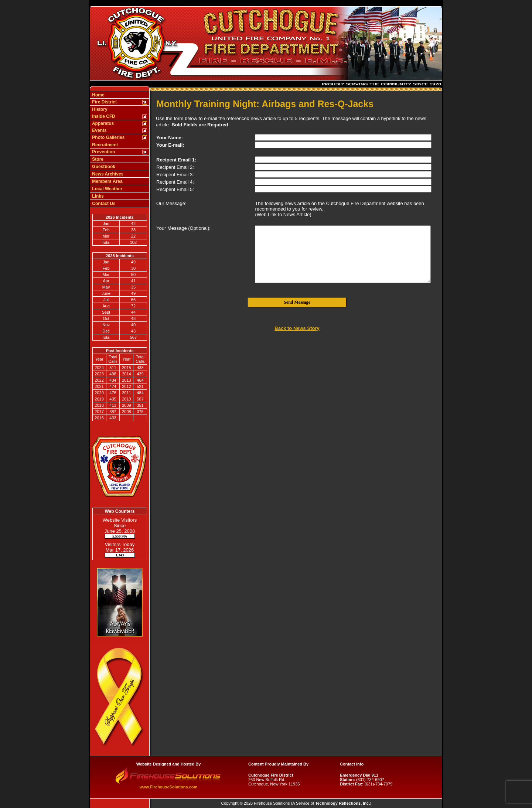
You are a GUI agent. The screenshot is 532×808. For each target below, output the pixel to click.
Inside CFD (103, 116)
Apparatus (102, 123)
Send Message (297, 302)
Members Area (107, 181)
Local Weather (107, 189)
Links (97, 196)
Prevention (103, 152)
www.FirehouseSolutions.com (169, 787)
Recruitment (104, 145)
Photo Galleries (108, 137)
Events (99, 130)
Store (97, 159)
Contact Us (103, 204)
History (99, 109)
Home (98, 95)
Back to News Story (297, 328)
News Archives (107, 174)
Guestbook (103, 167)
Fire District (104, 102)
